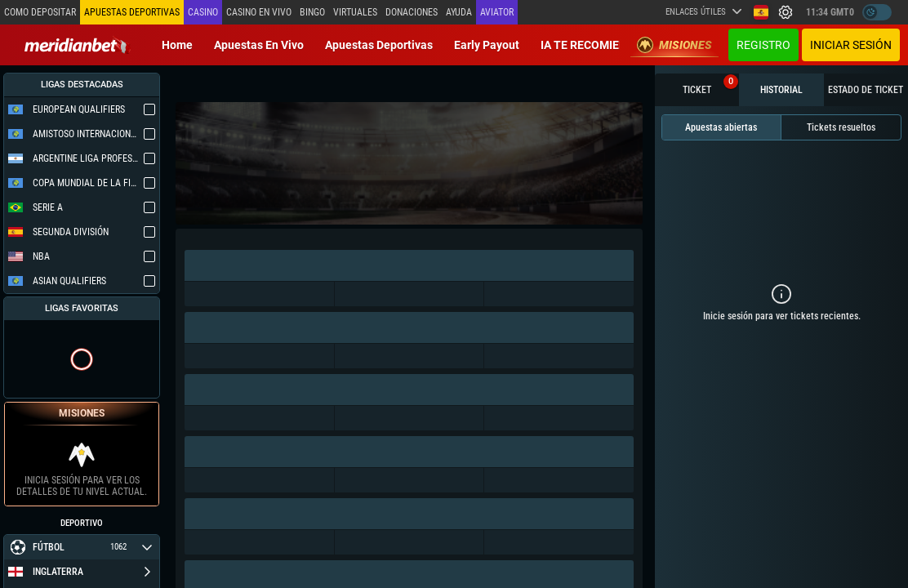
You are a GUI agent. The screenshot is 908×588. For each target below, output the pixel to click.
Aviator (497, 12)
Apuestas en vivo (259, 45)
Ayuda (459, 12)
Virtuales (355, 12)
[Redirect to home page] (78, 45)
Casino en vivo (259, 12)
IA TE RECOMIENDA (591, 45)
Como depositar (40, 12)
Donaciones (412, 12)
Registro (763, 45)
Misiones (674, 45)
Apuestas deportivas (379, 45)
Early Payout (487, 45)
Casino (203, 12)
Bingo (312, 12)
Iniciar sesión (851, 45)
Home (177, 45)
